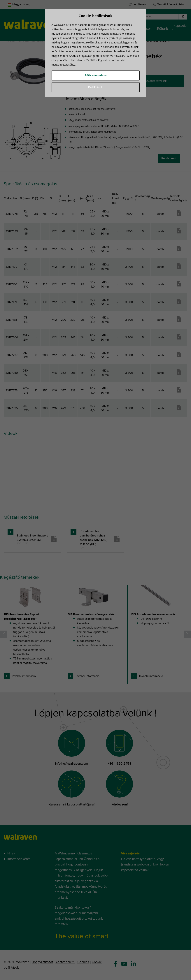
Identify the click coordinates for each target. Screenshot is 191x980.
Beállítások (95, 87)
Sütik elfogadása (96, 75)
